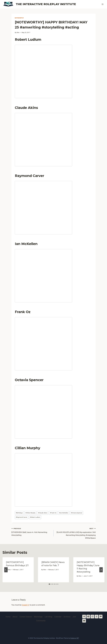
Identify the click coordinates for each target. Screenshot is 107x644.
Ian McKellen (64, 513)
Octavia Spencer (77, 513)
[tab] (49, 584)
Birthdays (19, 513)
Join (74, 617)
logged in (26, 605)
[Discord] (84, 617)
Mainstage (38, 617)
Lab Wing (48, 617)
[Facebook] (88, 617)
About (15, 617)
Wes (18, 32)
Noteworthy (19, 18)
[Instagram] (92, 617)
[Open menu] (102, 4)
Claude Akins (43, 513)
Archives (67, 617)
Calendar (58, 617)
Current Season (26, 617)
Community (41, 621)
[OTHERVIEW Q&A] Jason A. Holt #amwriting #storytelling (32, 532)
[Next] (101, 570)
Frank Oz (53, 513)
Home (8, 617)
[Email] (84, 621)
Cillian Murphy (30, 513)
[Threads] (97, 617)
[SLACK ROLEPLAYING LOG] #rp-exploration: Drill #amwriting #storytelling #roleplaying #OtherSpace (76, 533)
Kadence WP (75, 638)
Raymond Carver (22, 517)
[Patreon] (101, 617)
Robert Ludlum (35, 517)
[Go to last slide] (6, 570)
